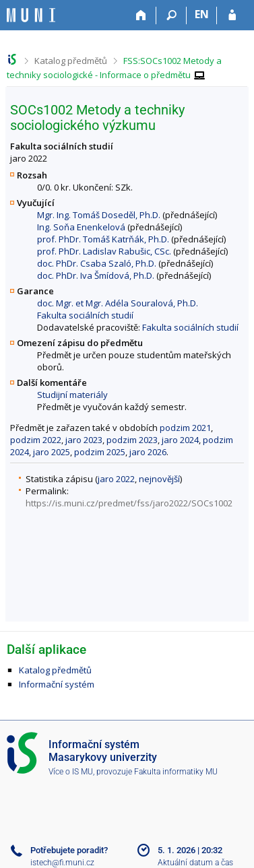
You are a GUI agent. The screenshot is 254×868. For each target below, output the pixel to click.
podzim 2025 (100, 452)
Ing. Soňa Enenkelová (81, 227)
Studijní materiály (72, 395)
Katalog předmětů (71, 61)
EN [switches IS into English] (202, 14)
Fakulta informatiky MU (176, 772)
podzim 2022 (36, 440)
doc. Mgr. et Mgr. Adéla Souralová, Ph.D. (118, 303)
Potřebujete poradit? (69, 850)
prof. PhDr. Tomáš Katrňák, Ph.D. (103, 239)
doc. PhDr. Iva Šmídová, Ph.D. (96, 275)
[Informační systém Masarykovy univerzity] (31, 15)
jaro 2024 (180, 440)
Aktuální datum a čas (195, 863)
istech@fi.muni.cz (62, 863)
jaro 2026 (148, 452)
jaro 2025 (52, 452)
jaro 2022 (116, 479)
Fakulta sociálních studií (85, 315)
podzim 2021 (185, 428)
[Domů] (141, 15)
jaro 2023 (84, 440)
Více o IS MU (71, 772)
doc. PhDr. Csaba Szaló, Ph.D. (97, 263)
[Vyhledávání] (171, 15)
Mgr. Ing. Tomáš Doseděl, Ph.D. (99, 215)
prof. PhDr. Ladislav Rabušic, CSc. (104, 251)
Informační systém (57, 684)
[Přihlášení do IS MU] (232, 15)
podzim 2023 (132, 440)
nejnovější (159, 479)
